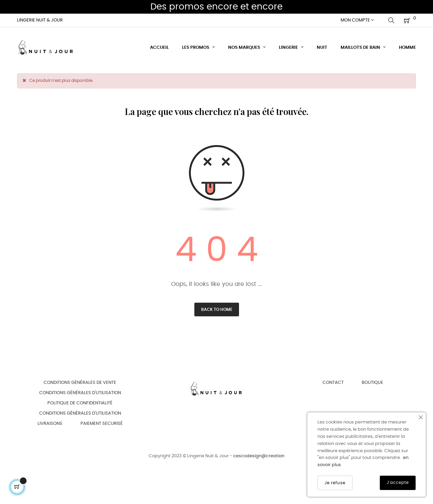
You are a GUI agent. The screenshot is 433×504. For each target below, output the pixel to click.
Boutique (372, 383)
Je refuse (335, 483)
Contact (333, 383)
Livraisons (50, 424)
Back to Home (217, 309)
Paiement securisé (102, 424)
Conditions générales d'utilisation (80, 393)
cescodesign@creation (259, 456)
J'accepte (398, 483)
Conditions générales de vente (80, 383)
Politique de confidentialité (80, 403)
